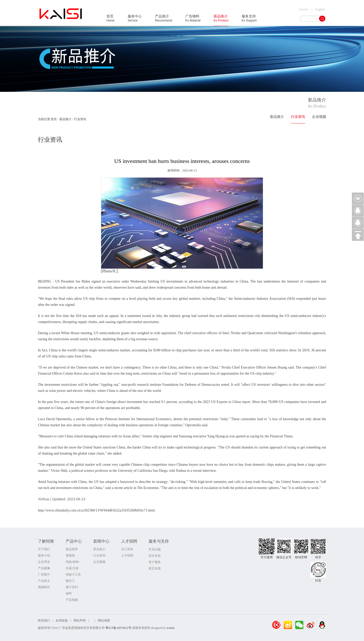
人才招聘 (127, 555)
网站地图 (104, 621)
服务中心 (135, 20)
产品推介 (164, 20)
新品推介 (221, 20)
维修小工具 (73, 574)
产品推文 (44, 581)
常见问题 (155, 549)
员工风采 (127, 549)
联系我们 (44, 621)
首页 (110, 20)
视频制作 (44, 587)
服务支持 (249, 20)
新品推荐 (72, 549)
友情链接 (62, 621)
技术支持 (155, 556)
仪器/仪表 (72, 568)
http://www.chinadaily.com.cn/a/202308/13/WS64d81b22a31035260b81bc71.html (96, 510)
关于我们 (44, 549)
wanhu (170, 628)
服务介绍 (44, 555)
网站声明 (80, 621)
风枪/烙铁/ (73, 562)
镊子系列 (72, 587)
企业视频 (319, 117)
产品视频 (72, 600)
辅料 (69, 593)
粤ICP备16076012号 (118, 628)
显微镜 (70, 555)
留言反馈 (155, 568)
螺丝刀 (70, 581)
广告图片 (44, 574)
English (320, 9)
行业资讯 (298, 117)
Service (304, 9)
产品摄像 (44, 568)
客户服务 (155, 562)
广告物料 (193, 20)
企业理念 (44, 562)
